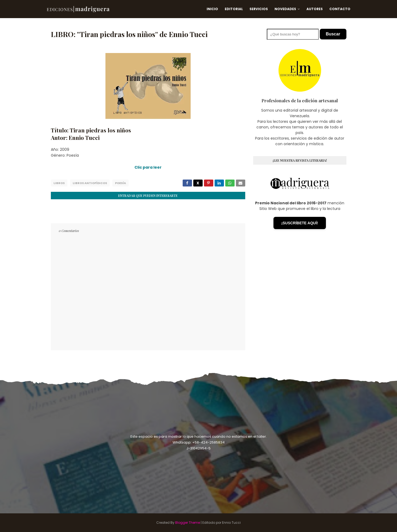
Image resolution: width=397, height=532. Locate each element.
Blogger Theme (188, 523)
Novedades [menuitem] (285, 9)
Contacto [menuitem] (340, 9)
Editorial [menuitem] (234, 9)
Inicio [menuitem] (212, 9)
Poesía (120, 183)
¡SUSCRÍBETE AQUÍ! (300, 223)
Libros (59, 183)
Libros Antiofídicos (90, 183)
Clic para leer (148, 167)
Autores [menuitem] (315, 9)
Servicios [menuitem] (259, 9)
